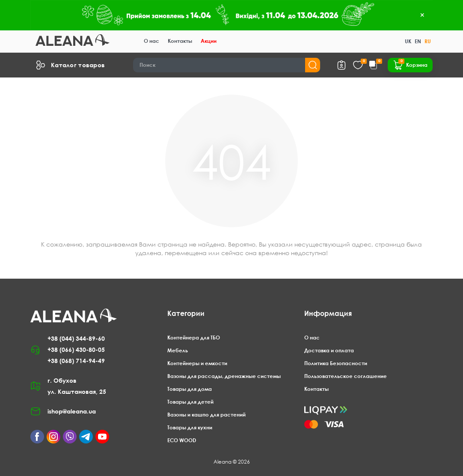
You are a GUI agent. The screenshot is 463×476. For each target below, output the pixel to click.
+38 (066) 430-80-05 (76, 350)
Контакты (180, 41)
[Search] (227, 65)
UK (408, 41)
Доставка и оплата (329, 350)
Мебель (178, 350)
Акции (209, 41)
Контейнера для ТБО (194, 338)
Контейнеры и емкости (197, 363)
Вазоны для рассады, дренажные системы (224, 376)
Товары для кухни (190, 427)
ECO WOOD (182, 440)
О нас (151, 41)
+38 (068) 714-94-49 (76, 361)
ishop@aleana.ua (72, 411)
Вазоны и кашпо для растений (206, 415)
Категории (186, 313)
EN (418, 41)
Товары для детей (190, 402)
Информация (328, 313)
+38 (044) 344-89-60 (76, 338)
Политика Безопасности (336, 363)
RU (428, 41)
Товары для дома (190, 389)
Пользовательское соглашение (346, 376)
